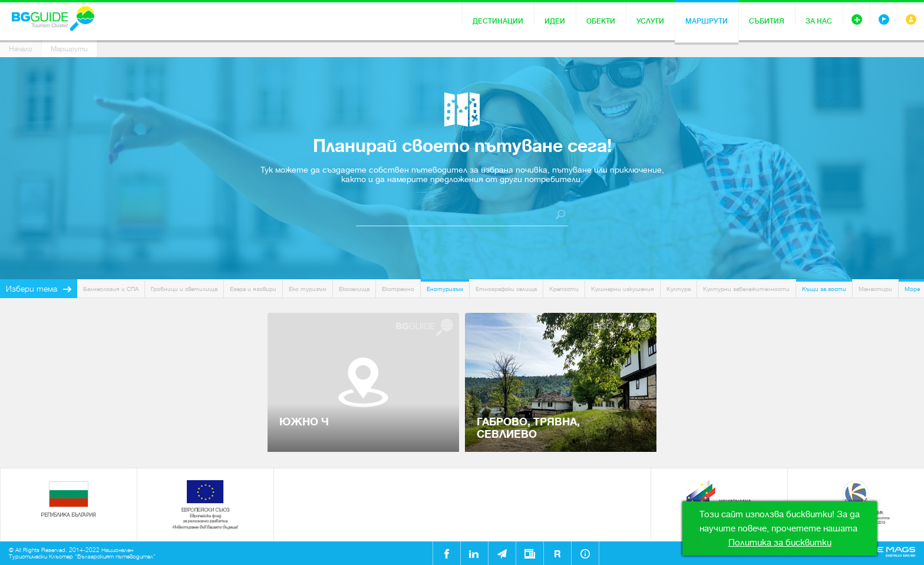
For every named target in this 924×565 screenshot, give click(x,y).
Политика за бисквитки (780, 543)
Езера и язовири (253, 289)
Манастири (875, 289)
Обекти (601, 21)
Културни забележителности (746, 289)
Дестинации (498, 21)
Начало (21, 49)
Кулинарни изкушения (623, 289)
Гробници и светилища (184, 289)
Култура (679, 289)
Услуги (650, 21)
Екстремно (398, 289)
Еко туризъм (308, 289)
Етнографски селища (506, 289)
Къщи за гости (824, 289)
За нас (819, 21)
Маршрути (707, 21)
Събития (767, 21)
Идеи (555, 21)
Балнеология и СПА (111, 289)
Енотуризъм (445, 289)
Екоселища (354, 289)
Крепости (564, 289)
